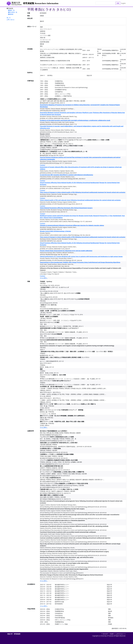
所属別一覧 (11, 10)
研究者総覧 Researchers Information (41, 3)
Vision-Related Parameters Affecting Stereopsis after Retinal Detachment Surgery (66, 208)
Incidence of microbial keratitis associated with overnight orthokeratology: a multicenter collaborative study (75, 120)
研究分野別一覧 (13, 12)
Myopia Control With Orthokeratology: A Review (55, 231)
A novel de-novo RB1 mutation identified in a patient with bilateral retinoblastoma (66, 175)
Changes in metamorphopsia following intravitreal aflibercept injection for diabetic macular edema (72, 225)
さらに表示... (44, 278)
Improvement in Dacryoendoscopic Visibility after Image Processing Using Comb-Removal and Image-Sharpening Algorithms (80, 262)
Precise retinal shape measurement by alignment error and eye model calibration (66, 251)
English (123, 3)
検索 (118, 3)
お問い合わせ (11, 20)
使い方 (9, 18)
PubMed (43, 165)
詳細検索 (11, 14)
